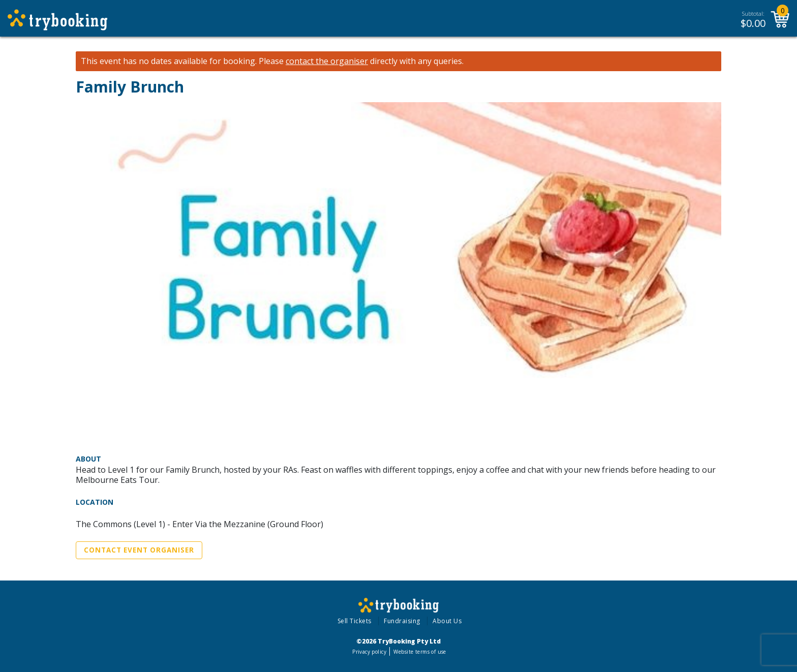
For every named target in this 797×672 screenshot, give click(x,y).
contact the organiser (327, 61)
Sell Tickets (355, 621)
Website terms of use (420, 652)
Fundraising (402, 621)
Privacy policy (369, 652)
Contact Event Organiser (139, 550)
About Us (447, 621)
